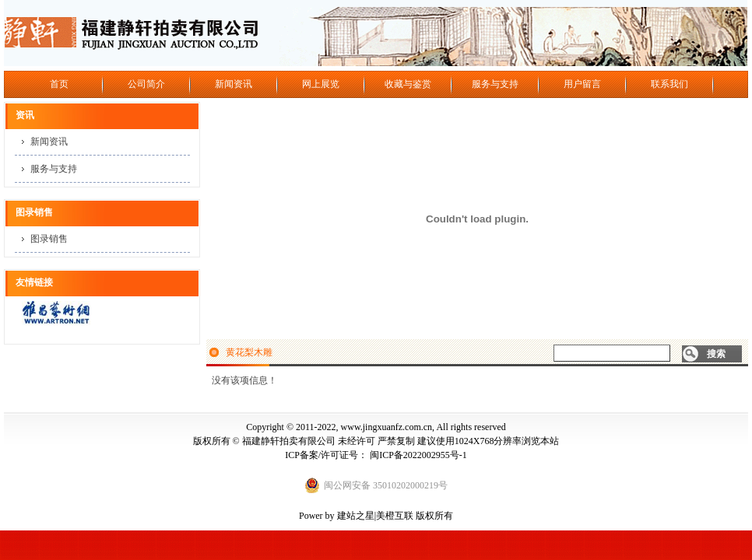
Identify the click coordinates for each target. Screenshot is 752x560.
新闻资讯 (234, 84)
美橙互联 (395, 516)
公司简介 (146, 84)
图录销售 (49, 239)
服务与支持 (495, 84)
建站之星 (356, 516)
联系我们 (669, 84)
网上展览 (321, 84)
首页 (59, 84)
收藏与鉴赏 (408, 84)
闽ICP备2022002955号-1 (418, 455)
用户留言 (582, 84)
